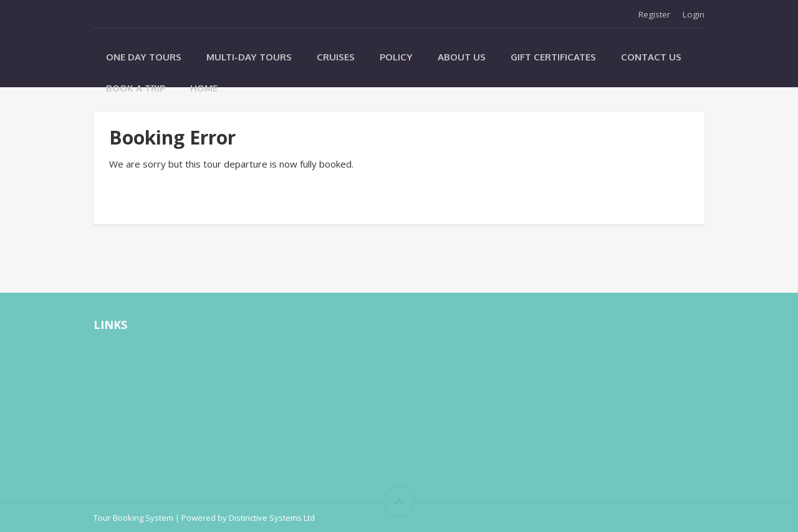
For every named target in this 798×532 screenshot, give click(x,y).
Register (654, 14)
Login (694, 14)
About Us (462, 57)
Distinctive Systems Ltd (272, 518)
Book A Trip (136, 88)
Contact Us (651, 57)
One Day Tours (144, 57)
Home (204, 88)
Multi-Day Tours (249, 57)
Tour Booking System (133, 518)
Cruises (336, 57)
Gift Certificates (553, 57)
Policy (396, 57)
